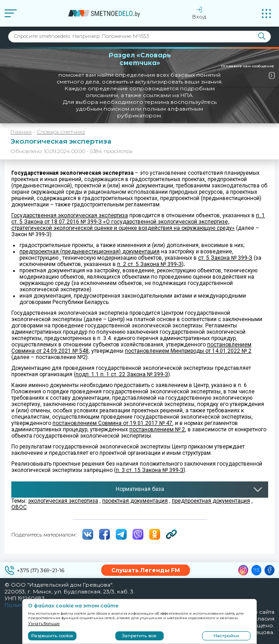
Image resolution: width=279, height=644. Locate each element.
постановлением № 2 (157, 429)
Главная (21, 132)
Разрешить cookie (52, 636)
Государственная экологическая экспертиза (70, 215)
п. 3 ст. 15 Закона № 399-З (150, 470)
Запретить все (139, 636)
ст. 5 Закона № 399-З (225, 258)
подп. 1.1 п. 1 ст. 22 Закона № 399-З (122, 374)
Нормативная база (140, 489)
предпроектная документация (211, 501)
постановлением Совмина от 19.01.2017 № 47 (112, 423)
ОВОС (19, 507)
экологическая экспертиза (63, 501)
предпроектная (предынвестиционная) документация (90, 252)
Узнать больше (44, 623)
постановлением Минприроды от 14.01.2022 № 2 (188, 351)
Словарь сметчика (61, 132)
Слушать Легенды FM (146, 570)
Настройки (226, 636)
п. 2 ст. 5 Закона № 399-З (149, 264)
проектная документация (135, 501)
